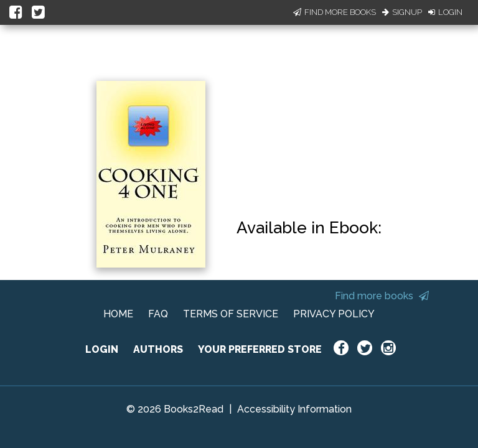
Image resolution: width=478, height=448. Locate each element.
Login (445, 12)
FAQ (158, 314)
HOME (118, 314)
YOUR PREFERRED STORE (260, 349)
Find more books (382, 296)
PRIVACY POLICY (334, 314)
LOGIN (102, 349)
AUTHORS (158, 349)
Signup (402, 12)
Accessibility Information (294, 409)
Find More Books (335, 12)
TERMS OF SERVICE (231, 314)
